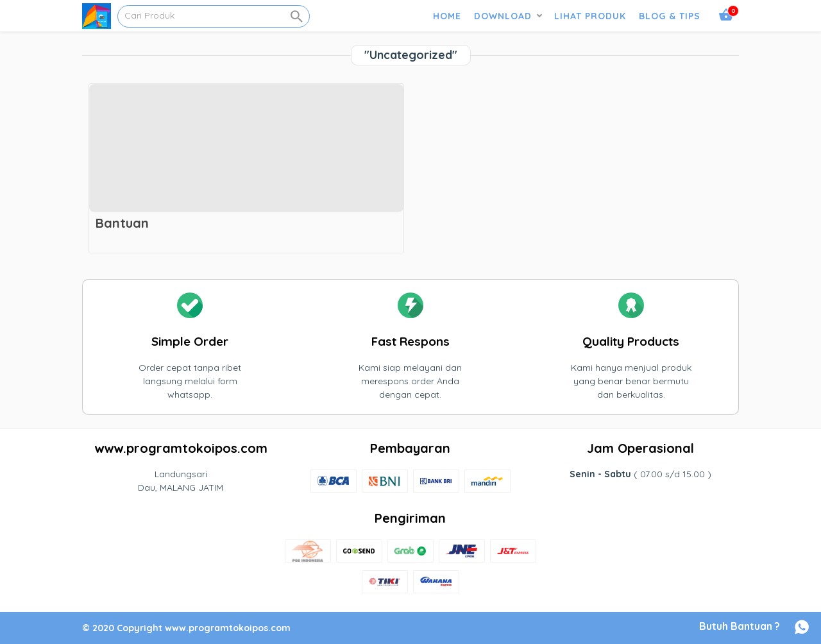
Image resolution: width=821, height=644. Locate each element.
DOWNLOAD (503, 16)
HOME (447, 16)
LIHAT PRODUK (590, 16)
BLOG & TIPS (670, 16)
